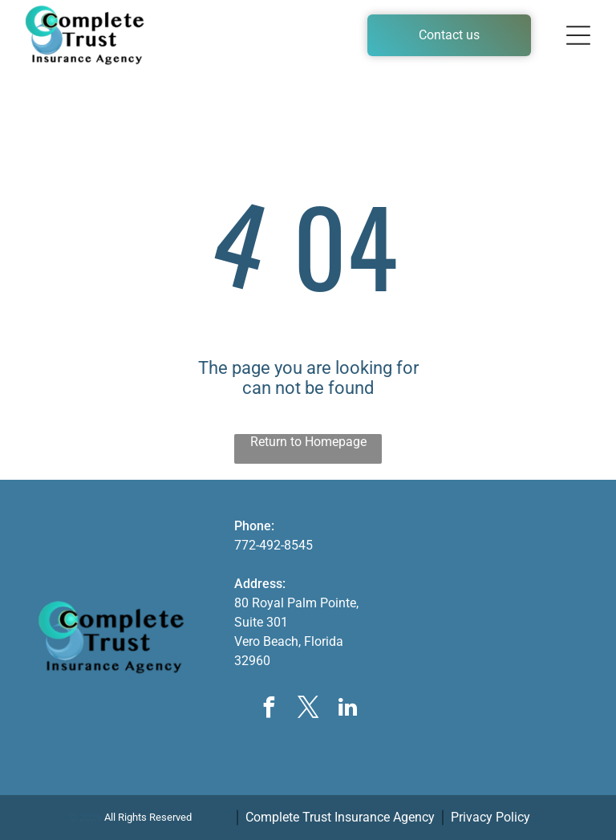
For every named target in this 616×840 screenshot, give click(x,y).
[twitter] (308, 710)
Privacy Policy (490, 817)
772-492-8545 (274, 545)
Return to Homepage (308, 442)
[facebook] (269, 710)
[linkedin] (347, 710)
